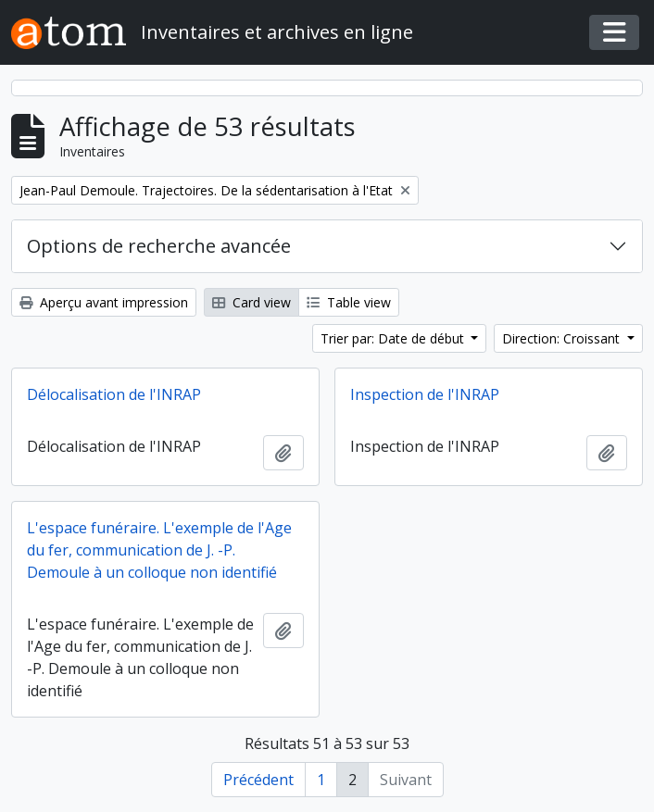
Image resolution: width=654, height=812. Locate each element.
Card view (252, 302)
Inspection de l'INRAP (425, 394)
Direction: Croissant (563, 338)
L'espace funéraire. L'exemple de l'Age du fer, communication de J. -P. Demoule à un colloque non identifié (159, 550)
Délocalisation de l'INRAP (114, 394)
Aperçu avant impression (104, 302)
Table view (349, 302)
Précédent (258, 780)
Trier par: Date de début (394, 338)
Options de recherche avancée (159, 246)
